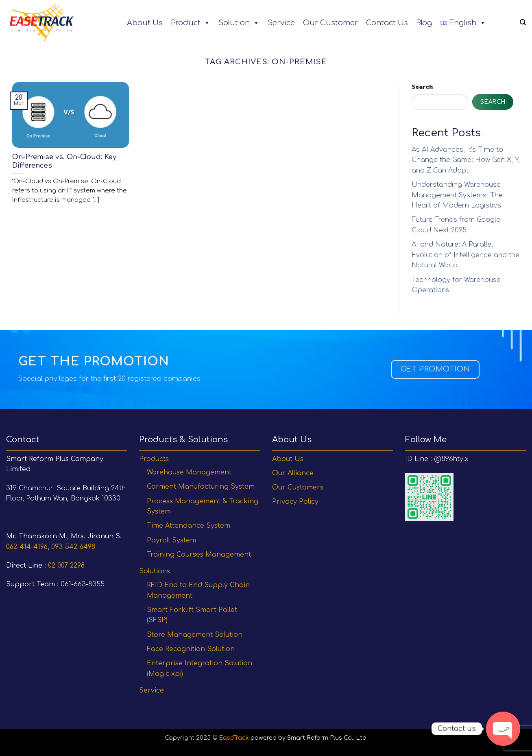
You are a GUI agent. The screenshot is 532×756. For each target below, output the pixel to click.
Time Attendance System (189, 526)
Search (422, 87)
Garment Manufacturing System (201, 487)
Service (281, 23)
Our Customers (298, 487)
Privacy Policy (295, 502)
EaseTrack (234, 738)
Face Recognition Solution (191, 649)
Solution (239, 23)
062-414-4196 (27, 547)
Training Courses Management (199, 555)
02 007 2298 (66, 566)
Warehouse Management (189, 472)
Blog (424, 23)
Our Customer (330, 23)
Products (154, 459)
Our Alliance (293, 473)
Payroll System (171, 540)
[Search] (523, 22)
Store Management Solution (195, 635)
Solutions (155, 571)
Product (191, 23)
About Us (145, 23)
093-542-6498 (73, 547)
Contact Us (387, 23)
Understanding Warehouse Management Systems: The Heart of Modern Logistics (457, 195)
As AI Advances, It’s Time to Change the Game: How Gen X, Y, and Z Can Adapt (466, 160)
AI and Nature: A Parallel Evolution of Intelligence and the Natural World (465, 255)
